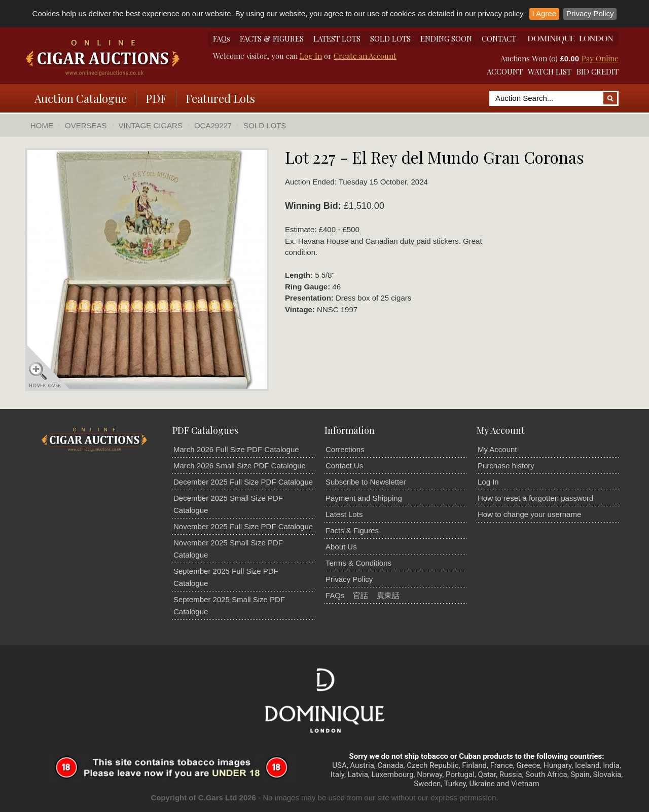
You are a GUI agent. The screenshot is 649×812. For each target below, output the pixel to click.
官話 (360, 595)
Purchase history (506, 466)
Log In (311, 56)
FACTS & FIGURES (272, 39)
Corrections (345, 449)
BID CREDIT (598, 71)
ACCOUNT (505, 71)
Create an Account (365, 56)
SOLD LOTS (390, 39)
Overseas (86, 125)
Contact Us (344, 466)
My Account (497, 449)
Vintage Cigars (151, 125)
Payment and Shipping (364, 498)
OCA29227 (213, 125)
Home (42, 125)
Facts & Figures (352, 530)
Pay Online (600, 58)
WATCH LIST (550, 71)
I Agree (545, 13)
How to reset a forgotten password (535, 498)
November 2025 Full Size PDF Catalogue (243, 526)
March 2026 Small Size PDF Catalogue (240, 466)
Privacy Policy (590, 13)
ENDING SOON (446, 39)
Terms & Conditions (358, 563)
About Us (341, 547)
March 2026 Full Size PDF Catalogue (236, 449)
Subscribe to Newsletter (366, 482)
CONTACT (499, 39)
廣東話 (388, 595)
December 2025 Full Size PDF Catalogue (243, 482)
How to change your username (529, 514)
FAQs (222, 39)
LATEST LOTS (337, 39)
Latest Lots (344, 514)
